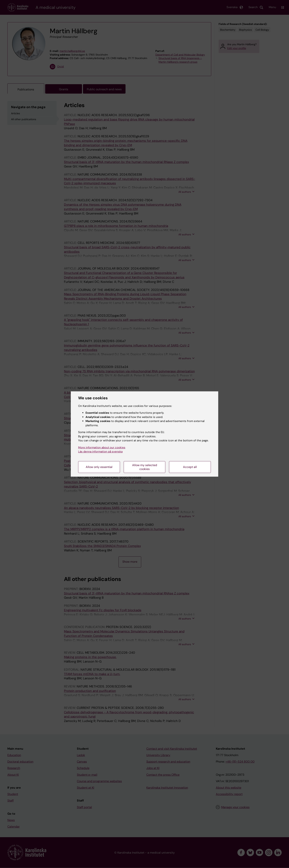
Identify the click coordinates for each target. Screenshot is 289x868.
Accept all (190, 467)
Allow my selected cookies (145, 467)
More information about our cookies (102, 447)
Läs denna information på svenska (100, 452)
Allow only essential (99, 467)
